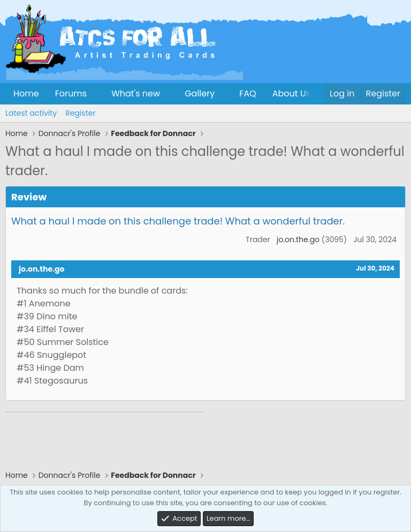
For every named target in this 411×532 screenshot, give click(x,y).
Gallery (200, 93)
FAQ (248, 93)
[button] (96, 94)
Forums (71, 93)
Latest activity (31, 113)
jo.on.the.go (298, 239)
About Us (291, 93)
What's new (136, 93)
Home (26, 93)
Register (80, 113)
